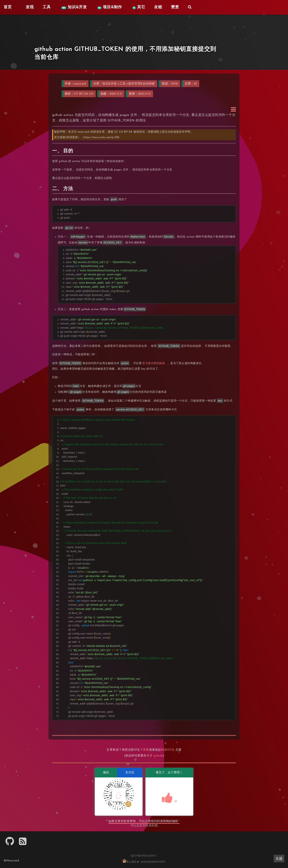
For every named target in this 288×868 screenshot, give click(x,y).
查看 (146, 750)
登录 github (155, 756)
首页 (142, 826)
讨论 (171, 750)
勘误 (164, 750)
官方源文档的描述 (154, 363)
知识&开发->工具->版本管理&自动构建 (129, 84)
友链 (158, 7)
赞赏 (175, 7)
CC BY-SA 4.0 (84, 94)
